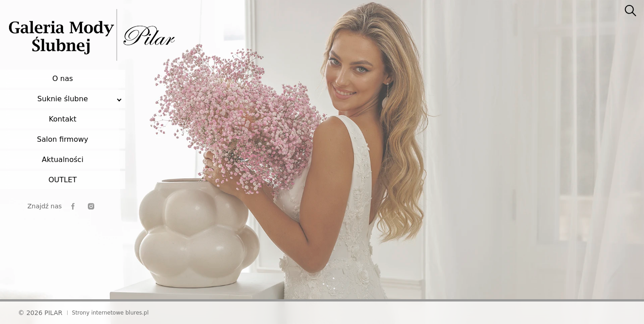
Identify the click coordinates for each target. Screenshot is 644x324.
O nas (63, 79)
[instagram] (91, 206)
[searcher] (630, 11)
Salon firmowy (63, 139)
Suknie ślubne (63, 99)
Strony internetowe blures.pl (110, 313)
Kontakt (62, 119)
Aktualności (63, 160)
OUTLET (62, 180)
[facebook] (73, 206)
